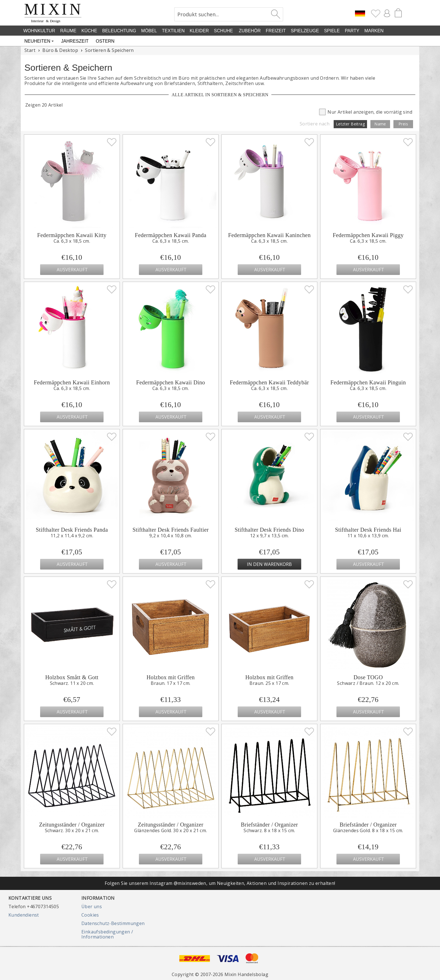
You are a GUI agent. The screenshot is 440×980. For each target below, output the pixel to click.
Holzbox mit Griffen (171, 677)
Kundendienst (24, 915)
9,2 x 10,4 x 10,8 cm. (171, 536)
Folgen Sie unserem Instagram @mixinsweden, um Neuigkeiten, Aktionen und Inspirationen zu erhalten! (220, 883)
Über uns (92, 906)
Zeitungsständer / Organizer (72, 825)
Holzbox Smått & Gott (72, 677)
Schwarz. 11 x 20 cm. (72, 683)
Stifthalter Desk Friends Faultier (171, 530)
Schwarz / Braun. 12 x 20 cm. (368, 683)
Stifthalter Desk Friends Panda (72, 530)
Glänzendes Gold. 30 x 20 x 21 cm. (170, 830)
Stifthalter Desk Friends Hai (368, 530)
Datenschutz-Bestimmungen (113, 923)
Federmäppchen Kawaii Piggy (368, 235)
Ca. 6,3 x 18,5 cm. (72, 241)
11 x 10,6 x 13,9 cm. (368, 536)
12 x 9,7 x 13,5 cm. (270, 536)
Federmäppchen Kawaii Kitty (72, 235)
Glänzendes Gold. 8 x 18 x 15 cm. (368, 830)
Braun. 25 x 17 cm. (269, 683)
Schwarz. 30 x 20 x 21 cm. (72, 830)
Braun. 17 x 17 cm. (170, 683)
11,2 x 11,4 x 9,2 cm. (72, 536)
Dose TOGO (368, 677)
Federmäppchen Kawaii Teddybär (269, 382)
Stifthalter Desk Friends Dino (269, 530)
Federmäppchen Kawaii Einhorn (72, 382)
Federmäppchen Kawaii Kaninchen (269, 235)
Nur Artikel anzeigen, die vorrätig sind (366, 112)
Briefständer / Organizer (269, 825)
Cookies (90, 915)
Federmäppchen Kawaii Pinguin (368, 382)
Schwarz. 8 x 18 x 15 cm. (269, 830)
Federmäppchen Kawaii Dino (170, 382)
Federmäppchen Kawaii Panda (171, 235)
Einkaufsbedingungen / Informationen (107, 934)
